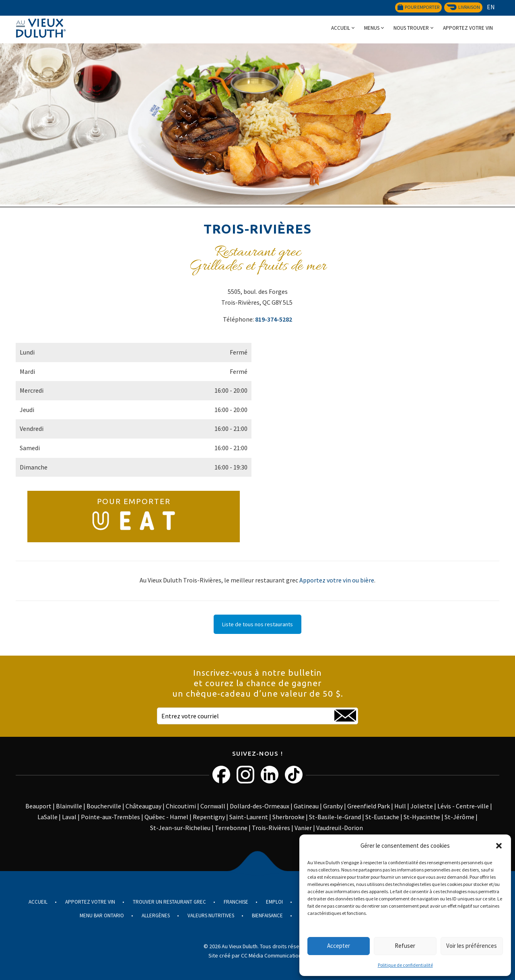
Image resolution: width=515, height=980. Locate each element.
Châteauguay (143, 806)
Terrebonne (231, 828)
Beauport (38, 806)
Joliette (422, 806)
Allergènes (156, 915)
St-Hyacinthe (422, 817)
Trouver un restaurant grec (169, 902)
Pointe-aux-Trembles (110, 817)
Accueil (341, 28)
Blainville (69, 806)
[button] (499, 846)
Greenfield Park (369, 806)
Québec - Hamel (166, 817)
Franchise (236, 902)
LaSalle (47, 817)
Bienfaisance (267, 915)
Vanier (303, 828)
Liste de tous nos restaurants (257, 624)
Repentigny (209, 817)
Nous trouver (411, 28)
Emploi (274, 902)
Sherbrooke (288, 817)
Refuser (405, 946)
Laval (69, 817)
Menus (372, 28)
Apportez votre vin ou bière (337, 580)
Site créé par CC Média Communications (256, 955)
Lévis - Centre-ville (463, 806)
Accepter (339, 946)
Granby (333, 806)
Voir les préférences (472, 946)
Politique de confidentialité (405, 965)
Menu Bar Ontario (102, 915)
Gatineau (306, 806)
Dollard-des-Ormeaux (260, 806)
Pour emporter (418, 7)
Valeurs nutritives (211, 915)
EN (491, 7)
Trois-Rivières (271, 828)
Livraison (463, 7)
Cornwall (213, 806)
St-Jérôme (459, 817)
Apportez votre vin (468, 28)
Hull (400, 806)
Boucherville (104, 806)
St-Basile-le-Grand (335, 817)
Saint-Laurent (249, 817)
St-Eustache (382, 817)
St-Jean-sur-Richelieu (180, 828)
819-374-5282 (274, 319)
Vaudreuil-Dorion (340, 828)
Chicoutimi (181, 806)
